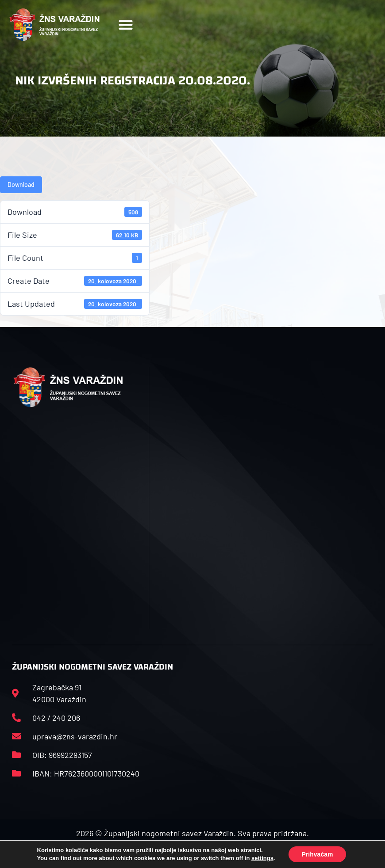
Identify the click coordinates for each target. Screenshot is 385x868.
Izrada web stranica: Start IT (192, 854)
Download (21, 185)
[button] (126, 25)
